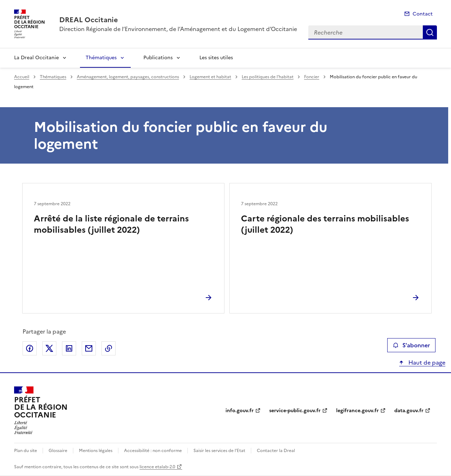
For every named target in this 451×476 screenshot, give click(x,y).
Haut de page (426, 362)
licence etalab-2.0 (157, 467)
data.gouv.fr (409, 411)
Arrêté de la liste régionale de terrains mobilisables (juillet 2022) (111, 224)
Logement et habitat (210, 77)
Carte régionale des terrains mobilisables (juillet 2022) (325, 224)
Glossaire (58, 451)
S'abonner (411, 345)
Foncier (312, 77)
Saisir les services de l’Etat (219, 451)
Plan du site (26, 451)
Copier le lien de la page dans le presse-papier (109, 348)
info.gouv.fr (240, 411)
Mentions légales (96, 451)
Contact (423, 14)
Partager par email (89, 348)
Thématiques (101, 58)
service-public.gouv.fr (295, 411)
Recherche (430, 32)
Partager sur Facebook (30, 348)
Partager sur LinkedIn (69, 348)
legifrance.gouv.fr (357, 411)
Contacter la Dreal (276, 451)
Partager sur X (49, 348)
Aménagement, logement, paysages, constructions (128, 77)
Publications (158, 58)
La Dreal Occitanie (36, 58)
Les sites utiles (216, 58)
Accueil (22, 77)
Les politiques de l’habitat (268, 77)
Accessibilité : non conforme (153, 451)
